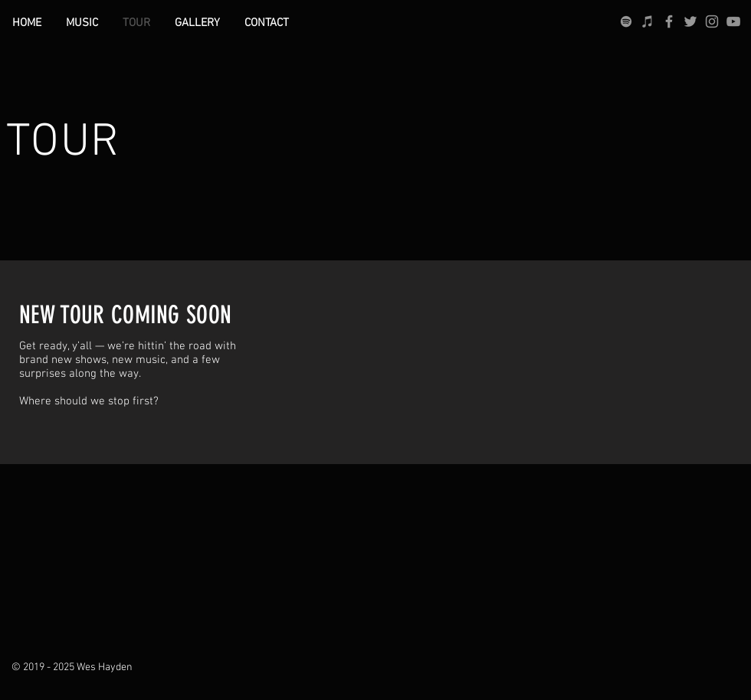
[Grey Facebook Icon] (669, 21)
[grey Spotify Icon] (626, 21)
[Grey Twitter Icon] (690, 21)
